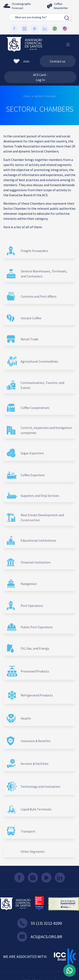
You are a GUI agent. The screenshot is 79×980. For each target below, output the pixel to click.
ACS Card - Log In (40, 77)
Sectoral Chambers (45, 96)
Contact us (58, 61)
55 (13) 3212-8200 (40, 923)
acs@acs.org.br (40, 937)
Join (21, 61)
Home (27, 96)
